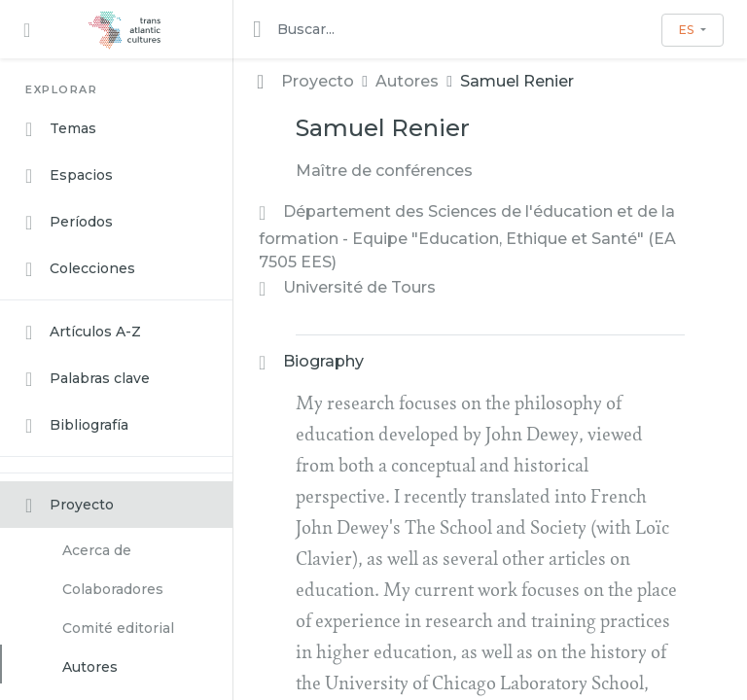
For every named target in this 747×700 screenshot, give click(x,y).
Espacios (69, 176)
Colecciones (80, 269)
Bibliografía (77, 426)
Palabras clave (88, 379)
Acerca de (97, 550)
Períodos (69, 223)
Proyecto (70, 506)
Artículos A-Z (83, 332)
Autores (90, 667)
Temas (61, 129)
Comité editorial (118, 628)
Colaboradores (113, 589)
